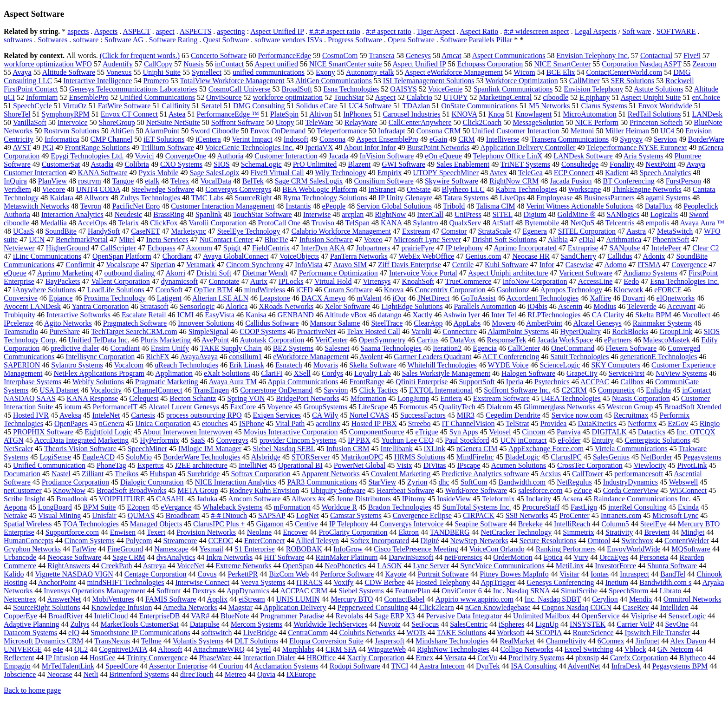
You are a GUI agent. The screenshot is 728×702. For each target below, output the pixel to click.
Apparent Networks (331, 474)
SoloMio (139, 457)
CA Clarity (608, 315)
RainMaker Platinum (347, 557)
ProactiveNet (316, 331)
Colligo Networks (526, 649)
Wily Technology (340, 173)
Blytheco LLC (463, 189)
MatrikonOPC (362, 457)
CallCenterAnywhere (420, 122)
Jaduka (207, 499)
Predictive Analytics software (485, 474)
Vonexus (119, 72)
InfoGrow (348, 549)
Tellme (151, 641)
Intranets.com (621, 515)
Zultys (80, 624)
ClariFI (272, 373)
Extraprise (583, 248)
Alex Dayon (688, 641)
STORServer (311, 457)
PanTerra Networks (359, 256)
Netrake (16, 515)
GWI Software (403, 164)
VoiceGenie (445, 89)
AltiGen (122, 131)
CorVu (487, 658)
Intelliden (674, 607)
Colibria (136, 164)
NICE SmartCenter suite (345, 64)
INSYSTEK (588, 624)
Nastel (61, 474)
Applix (217, 599)
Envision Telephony (593, 89)
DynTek (488, 666)
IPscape (469, 465)
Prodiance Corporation (75, 482)
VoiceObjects (299, 256)
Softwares (52, 40)
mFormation (292, 507)
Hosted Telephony (443, 582)
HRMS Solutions (420, 457)
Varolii (422, 331)
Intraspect (634, 574)
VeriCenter (331, 340)
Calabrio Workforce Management (341, 231)
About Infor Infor (370, 148)
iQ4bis (537, 306)
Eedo (631, 281)
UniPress (468, 214)
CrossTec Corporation (590, 465)
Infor (547, 265)
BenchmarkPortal (82, 239)
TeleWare (319, 122)
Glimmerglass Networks (559, 407)
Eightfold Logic (108, 432)
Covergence (689, 265)
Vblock (635, 649)
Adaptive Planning (32, 624)
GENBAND (296, 315)
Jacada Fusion (571, 181)
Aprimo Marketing (65, 273)
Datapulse (205, 624)
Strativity (619, 532)
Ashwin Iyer (461, 315)
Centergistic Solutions (658, 440)
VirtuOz (75, 106)
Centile (463, 265)
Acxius (550, 474)
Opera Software (411, 40)
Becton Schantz (193, 398)
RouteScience (593, 633)
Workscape (585, 189)
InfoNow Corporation (535, 281)
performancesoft (639, 474)
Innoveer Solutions (206, 323)
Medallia (54, 223)
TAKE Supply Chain (231, 348)
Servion (665, 139)
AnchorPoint (57, 582)
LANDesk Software (583, 156)
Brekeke (530, 524)
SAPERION (22, 365)
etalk (152, 181)
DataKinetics (597, 423)
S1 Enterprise (255, 549)
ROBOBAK (304, 549)
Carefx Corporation (639, 658)
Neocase (59, 674)
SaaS (198, 440)
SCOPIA (549, 633)
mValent (369, 298)
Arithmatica (624, 239)
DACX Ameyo (324, 298)
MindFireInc (475, 457)
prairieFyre (418, 248)
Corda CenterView (631, 490)
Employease (554, 198)
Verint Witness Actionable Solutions (580, 206)
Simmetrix (578, 532)
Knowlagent (533, 114)
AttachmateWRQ (219, 649)
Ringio (710, 423)
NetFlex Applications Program (99, 373)
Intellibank (397, 449)
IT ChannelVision (468, 423)
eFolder (569, 440)
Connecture (460, 331)
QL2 (81, 649)
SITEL (503, 214)
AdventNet (584, 666)
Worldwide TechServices (330, 624)
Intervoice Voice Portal (423, 273)
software (86, 40)
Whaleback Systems (232, 507)
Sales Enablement (463, 164)
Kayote (396, 574)
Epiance (61, 298)
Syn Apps (464, 432)
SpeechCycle (32, 106)
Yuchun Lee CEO (407, 440)
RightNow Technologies (453, 649)
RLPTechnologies (554, 315)
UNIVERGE (23, 649)
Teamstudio (21, 331)
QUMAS (141, 515)
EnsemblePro (88, 97)
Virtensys (377, 281)
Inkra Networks (229, 557)
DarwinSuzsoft (411, 557)
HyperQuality (580, 331)
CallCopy (158, 64)
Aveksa (70, 415)
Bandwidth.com (522, 482)
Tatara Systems (466, 198)
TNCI (400, 666)
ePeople (334, 206)
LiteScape (373, 407)
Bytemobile (542, 223)
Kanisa (256, 315)
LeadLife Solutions (116, 290)
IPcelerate (19, 323)
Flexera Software (631, 348)
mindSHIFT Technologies (126, 582)
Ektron (409, 532)
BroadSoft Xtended (693, 407)
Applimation (174, 373)
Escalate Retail (144, 315)
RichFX (158, 357)
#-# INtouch (229, 515)
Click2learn (437, 607)
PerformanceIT (115, 407)
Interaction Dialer (269, 658)
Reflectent (19, 658)
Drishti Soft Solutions (505, 239)
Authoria (230, 156)
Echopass (161, 248)
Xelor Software (347, 306)
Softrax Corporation (260, 474)
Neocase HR (531, 256)
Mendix (641, 599)
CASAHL (171, 499)
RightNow (390, 214)
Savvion (336, 390)
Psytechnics (552, 382)
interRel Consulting (637, 507)
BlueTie (276, 239)
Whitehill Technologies (442, 365)
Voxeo (373, 239)
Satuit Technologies (579, 357)
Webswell (684, 482)
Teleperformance (342, 131)
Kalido (14, 574)
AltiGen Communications (334, 81)
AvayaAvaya (199, 357)
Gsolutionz (513, 290)
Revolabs (349, 616)
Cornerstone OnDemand (276, 390)
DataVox (463, 340)
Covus (207, 574)
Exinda (688, 507)
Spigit (232, 248)
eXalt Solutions (227, 373)
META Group (198, 490)
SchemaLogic (261, 164)
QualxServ (465, 223)
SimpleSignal (208, 331)
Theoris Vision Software (80, 449)
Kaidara (62, 198)
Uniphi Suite (162, 72)
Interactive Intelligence (97, 81)
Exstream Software (501, 398)
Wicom (524, 72)
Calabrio (419, 97)
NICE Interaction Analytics (235, 482)
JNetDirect (433, 298)
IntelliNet (253, 465)
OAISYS (403, 89)
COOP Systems (263, 331)
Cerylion (605, 599)
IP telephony (464, 248)
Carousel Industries (411, 114)
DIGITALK (609, 432)
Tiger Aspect (435, 31)
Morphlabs (298, 649)
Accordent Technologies (543, 298)
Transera (381, 56)
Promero (156, 81)
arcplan (353, 214)
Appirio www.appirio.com (474, 599)
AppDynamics (248, 591)
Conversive (21, 298)
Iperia (515, 382)
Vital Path (290, 423)
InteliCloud (111, 616)
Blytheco (693, 658)
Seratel (212, 106)
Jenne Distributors (364, 499)
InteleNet (106, 415)
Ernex (424, 658)
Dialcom (499, 407)
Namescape (171, 549)
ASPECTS (195, 31)
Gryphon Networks (32, 549)
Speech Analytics (666, 173)
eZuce (583, 490)
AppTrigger (498, 582)
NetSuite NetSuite (173, 122)
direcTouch (197, 674)
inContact (229, 64)
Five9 (692, 56)
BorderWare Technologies (202, 457)
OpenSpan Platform (122, 256)
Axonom (199, 248)
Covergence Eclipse (422, 515)
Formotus (413, 407)
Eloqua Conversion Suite (326, 641)
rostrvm (90, 181)
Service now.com (577, 415)
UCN (37, 239)
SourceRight (253, 198)
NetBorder (656, 457)
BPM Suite (100, 507)
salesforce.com (540, 490)
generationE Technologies (658, 357)
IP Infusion (62, 658)
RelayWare (361, 122)
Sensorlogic (197, 306)
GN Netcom (676, 649)
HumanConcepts (29, 541)
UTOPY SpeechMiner (446, 173)
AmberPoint (544, 323)
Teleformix (498, 499)
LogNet (308, 515)
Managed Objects (156, 524)
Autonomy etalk (370, 72)
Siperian (163, 265)
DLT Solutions (256, 641)
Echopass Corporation (490, 64)
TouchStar (349, 97)
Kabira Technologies (526, 189)
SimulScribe (579, 591)
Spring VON (246, 398)
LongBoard (55, 507)
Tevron (91, 206)
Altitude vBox (346, 315)
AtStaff (503, 223)
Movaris (326, 365)
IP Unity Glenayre (406, 198)
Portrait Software (443, 574)
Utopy (285, 122)
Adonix (654, 256)
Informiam (42, 97)
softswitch (217, 633)
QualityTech (457, 407)
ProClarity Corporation (353, 532)
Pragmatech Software (135, 323)
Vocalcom (129, 365)
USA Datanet (59, 390)
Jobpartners (373, 248)
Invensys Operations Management (94, 591)
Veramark (201, 265)
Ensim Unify (170, 348)
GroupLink (676, 331)
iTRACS (309, 582)
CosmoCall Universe (240, 89)
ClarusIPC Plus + (219, 524)
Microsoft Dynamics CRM (44, 641)
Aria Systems (643, 156)
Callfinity (176, 106)
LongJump (413, 398)
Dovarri (634, 298)
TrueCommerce (468, 281)
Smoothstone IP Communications (140, 633)
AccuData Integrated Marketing (81, 440)
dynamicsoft (179, 281)
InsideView (454, 499)
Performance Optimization (338, 273)
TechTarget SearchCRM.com (134, 331)
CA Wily (325, 415)
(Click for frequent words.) (140, 56)
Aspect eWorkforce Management (454, 72)
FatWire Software (124, 106)
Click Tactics (379, 390)
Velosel (500, 432)
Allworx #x (309, 499)
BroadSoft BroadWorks (131, 490)
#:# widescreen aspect (536, 31)
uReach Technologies (186, 365)
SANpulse (625, 248)
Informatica (62, 139)
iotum (73, 407)
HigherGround (68, 248)
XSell (302, 373)
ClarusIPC (566, 457)
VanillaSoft (30, 122)
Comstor (454, 231)
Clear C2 (705, 248)
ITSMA (649, 265)
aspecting (231, 31)
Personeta (654, 557)
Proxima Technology (114, 298)
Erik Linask (247, 365)
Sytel (263, 649)
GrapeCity (582, 373)
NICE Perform (597, 122)
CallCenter (524, 348)
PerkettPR (243, 574)
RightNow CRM (514, 181)
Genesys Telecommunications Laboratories (133, 89)
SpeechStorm (628, 591)
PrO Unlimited (315, 164)
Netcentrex (20, 599)
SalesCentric (469, 624)
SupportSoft (477, 382)
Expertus (151, 465)
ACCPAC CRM (304, 591)
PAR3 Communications (322, 482)
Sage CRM (129, 557)
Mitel (127, 239)
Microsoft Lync (675, 515)
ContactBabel (404, 599)
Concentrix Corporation (450, 290)
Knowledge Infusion (121, 607)
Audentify (118, 64)
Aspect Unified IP (277, 31)
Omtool (599, 541)
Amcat (452, 56)
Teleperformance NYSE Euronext (637, 148)
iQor (400, 298)
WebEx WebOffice (427, 256)
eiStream (252, 599)
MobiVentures (113, 599)
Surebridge (203, 474)
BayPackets (63, 281)
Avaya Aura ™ (702, 223)
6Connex (611, 641)
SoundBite (61, 231)
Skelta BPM (653, 315)
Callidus (620, 256)
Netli (91, 674)
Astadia (102, 164)
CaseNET (145, 231)
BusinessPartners (609, 198)
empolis (658, 223)
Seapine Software (481, 524)
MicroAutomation (590, 114)
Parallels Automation (485, 306)
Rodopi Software (355, 666)
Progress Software (355, 40)
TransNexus (112, 641)
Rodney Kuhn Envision (264, 490)
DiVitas (435, 465)
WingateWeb (386, 649)
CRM (467, 139)
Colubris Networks (367, 633)
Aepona (15, 507)
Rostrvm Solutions (71, 131)
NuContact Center (227, 239)
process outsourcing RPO (204, 415)
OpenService (601, 616)
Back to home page (32, 690)
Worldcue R (339, 507)
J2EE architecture (201, 465)
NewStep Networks (479, 541)
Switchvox (637, 541)
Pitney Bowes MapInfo (514, 574)
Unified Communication (49, 465)
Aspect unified (276, 64)
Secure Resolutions (548, 541)
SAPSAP (272, 515)
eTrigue (427, 432)
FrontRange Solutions (97, 148)
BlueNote (235, 616)
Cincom (534, 432)
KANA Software (103, 173)
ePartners (618, 340)
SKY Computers (616, 365)
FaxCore (243, 407)
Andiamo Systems (650, 273)
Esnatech (289, 365)
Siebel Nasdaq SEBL (284, 449)
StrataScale (494, 231)
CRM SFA (341, 649)
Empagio (17, 666)
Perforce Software (347, 574)
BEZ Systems (293, 348)
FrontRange (367, 382)
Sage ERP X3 (394, 616)
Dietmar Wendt (265, 273)
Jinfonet (648, 641)
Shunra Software (672, 566)
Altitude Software (69, 72)
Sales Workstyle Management (446, 373)
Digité (430, 541)
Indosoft (296, 139)
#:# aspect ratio (389, 31)
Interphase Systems (32, 382)
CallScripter (118, 248)
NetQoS (583, 223)
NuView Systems (681, 373)
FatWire (84, 549)
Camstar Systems (356, 515)
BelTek (253, 181)
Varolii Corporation (218, 223)
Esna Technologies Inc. (684, 281)
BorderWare (706, 139)
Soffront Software (238, 122)
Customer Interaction (286, 156)
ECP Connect (574, 173)
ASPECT (136, 31)
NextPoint (660, 164)
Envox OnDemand (278, 131)
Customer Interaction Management (223, 206)
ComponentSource (376, 432)
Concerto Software (219, 56)
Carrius (428, 340)
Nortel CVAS (369, 415)
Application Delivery (295, 607)
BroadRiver (66, 616)
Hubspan (163, 474)
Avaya (22, 72)
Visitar (569, 574)
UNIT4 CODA (98, 189)
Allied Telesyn (317, 541)
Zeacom (705, 64)
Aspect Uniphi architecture (508, 273)
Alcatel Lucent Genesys (184, 407)
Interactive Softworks (78, 315)
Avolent (371, 357)
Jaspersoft (390, 641)
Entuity (602, 440)
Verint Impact (252, 139)
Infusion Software (326, 239)
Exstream (416, 231)
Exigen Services (277, 415)
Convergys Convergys (238, 189)
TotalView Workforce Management (232, 81)
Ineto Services (167, 239)
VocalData (215, 181)
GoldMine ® (577, 214)
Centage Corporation (156, 574)
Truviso (323, 223)
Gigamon (270, 524)
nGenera (111, 423)
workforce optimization (288, 97)
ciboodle (556, 97)
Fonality (622, 164)
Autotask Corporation (272, 340)
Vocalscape (123, 265)
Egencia (485, 348)
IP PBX (359, 440)
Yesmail (211, 549)
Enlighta (658, 390)
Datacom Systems (30, 633)
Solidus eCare (317, 106)
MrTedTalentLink (68, 666)
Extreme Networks (243, 566)
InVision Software (387, 156)
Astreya (155, 566)
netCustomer (23, 490)
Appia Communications (303, 382)
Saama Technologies (391, 348)
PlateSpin (284, 114)
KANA (391, 223)
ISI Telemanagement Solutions (429, 81)
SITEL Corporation (587, 231)
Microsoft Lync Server (427, 239)
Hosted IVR (31, 415)
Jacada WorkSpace (565, 340)
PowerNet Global (360, 465)
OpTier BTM (213, 290)
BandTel (673, 574)
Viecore (53, 189)
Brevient (657, 532)
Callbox (632, 382)
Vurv (581, 557)
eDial (587, 239)
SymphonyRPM (66, 114)
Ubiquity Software (338, 490)
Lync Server (431, 566)
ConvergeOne (186, 156)
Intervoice (73, 122)
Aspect (385, 97)
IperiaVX (319, 148)
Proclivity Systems (536, 658)
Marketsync (188, 231)
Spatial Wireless (28, 524)
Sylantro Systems (77, 365)
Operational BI (300, 465)
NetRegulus (574, 482)
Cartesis (143, 415)
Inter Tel (504, 315)
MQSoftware (691, 549)
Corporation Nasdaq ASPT (641, 64)
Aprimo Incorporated (525, 248)
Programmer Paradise (292, 616)
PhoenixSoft (671, 239)
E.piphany (595, 97)
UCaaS (23, 231)
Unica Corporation (163, 423)
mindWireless (265, 290)
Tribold (454, 206)
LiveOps (512, 198)
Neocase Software (74, 557)
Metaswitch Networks (36, 206)
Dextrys (204, 591)
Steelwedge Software (163, 189)
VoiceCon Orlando (497, 549)
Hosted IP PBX (374, 423)
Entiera (451, 398)
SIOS (222, 164)
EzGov (678, 423)
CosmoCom (340, 56)
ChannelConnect (158, 390)
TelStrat (517, 423)
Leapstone (275, 298)
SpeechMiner (147, 449)
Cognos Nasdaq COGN (577, 607)
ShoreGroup (117, 122)
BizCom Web (289, 574)
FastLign (584, 507)
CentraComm (308, 633)
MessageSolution (538, 122)
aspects (78, 31)
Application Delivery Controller (528, 148)
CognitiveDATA (123, 649)
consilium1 (245, 357)
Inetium (617, 582)
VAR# (200, 616)
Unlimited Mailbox (542, 616)
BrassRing (169, 214)
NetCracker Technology (517, 532)
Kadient (617, 173)
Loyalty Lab (373, 373)
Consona (332, 139)
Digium (535, 214)
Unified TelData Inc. (99, 340)
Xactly (423, 315)
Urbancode (20, 557)
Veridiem (17, 189)
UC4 (667, 131)
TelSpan (357, 223)
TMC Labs (208, 198)
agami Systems (668, 198)
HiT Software (284, 557)
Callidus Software (272, 323)
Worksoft (510, 633)
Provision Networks (206, 532)
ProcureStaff (541, 507)
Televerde (642, 306)
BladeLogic (523, 457)
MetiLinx (570, 566)
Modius (605, 306)
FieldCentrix (271, 248)
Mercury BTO (352, 599)
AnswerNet (64, 599)
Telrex (180, 181)
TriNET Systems (525, 164)
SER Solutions (633, 81)
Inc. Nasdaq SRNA (521, 591)
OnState (419, 189)
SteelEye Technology (249, 231)
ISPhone (252, 423)
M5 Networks (549, 106)
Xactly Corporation (376, 658)
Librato (670, 591)
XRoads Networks (286, 306)
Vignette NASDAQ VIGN (74, 574)
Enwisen (123, 532)
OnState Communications (479, 106)
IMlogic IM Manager (210, 449)
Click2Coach (482, 122)
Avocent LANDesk (32, 306)
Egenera (534, 231)
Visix (404, 465)
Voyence (280, 407)
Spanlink (209, 214)
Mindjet (693, 532)
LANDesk (708, 114)
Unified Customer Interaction (515, 131)
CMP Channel (112, 139)
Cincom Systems (90, 541)
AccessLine (595, 281)
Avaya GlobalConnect (236, 256)
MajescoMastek (666, 340)
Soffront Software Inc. (517, 390)
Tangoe (123, 181)
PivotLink (692, 465)
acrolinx (328, 423)
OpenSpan (298, 566)
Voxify (343, 582)
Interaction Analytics (72, 214)
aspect (165, 31)
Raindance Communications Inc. (642, 499)
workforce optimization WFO (48, 64)
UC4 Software (370, 106)
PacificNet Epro (136, 206)
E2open (138, 507)
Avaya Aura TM (233, 382)
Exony (325, 72)
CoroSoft (169, 290)
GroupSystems (325, 407)
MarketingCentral (505, 97)
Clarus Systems (604, 106)
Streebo (419, 423)
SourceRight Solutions (46, 607)
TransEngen (211, 390)
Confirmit (80, 265)
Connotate (224, 281)
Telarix (128, 223)
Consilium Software (383, 181)
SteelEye (653, 524)
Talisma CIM (496, 206)
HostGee (103, 658)
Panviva (569, 432)
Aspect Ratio (479, 31)
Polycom (139, 541)
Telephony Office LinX (508, 156)
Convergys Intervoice (411, 524)
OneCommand (573, 348)
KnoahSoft (418, 281)
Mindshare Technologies (452, 641)
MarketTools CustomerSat (139, 624)
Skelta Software (373, 365)
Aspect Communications (509, 56)
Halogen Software (528, 373)
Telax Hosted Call (374, 331)
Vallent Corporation (120, 281)
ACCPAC (595, 382)
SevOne (677, 624)
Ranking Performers (566, 549)
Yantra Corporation (100, 306)
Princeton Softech (656, 122)
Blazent (359, 164)
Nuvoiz (389, 624)
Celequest (144, 398)
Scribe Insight (24, 499)
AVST (22, 148)
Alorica (236, 306)
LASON (389, 566)
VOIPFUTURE (122, 499)
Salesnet (337, 348)
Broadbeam (183, 515)
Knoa (496, 114)
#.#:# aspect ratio (335, 31)
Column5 (615, 524)
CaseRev (636, 607)
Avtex (498, 173)
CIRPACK (479, 515)
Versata (455, 658)
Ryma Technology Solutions (325, 198)
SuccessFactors (423, 415)
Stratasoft (154, 306)
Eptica (553, 557)
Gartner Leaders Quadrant (432, 357)
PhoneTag (111, 465)
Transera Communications (569, 139)
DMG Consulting (259, 106)
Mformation (368, 398)
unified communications (269, 72)
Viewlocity (650, 465)
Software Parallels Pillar (476, 40)
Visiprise (644, 616)
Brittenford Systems (139, 674)
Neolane (259, 532)
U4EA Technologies (571, 398)
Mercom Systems (257, 624)
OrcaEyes (614, 557)
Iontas (600, 574)
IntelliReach (572, 524)
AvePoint (215, 340)
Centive (306, 524)
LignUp (547, 624)
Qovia (266, 674)
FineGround (125, 549)
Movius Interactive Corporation (291, 432)
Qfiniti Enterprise (422, 382)
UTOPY (455, 97)
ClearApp (428, 323)
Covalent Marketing (401, 474)
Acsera (572, 499)
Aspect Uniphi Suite (651, 97)
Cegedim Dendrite (513, 415)
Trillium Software (167, 148)
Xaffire (600, 298)
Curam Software (348, 290)
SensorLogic (687, 616)
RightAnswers (69, 566)
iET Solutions (164, 139)
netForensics (463, 557)
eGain (438, 139)
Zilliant (93, 474)
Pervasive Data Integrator (464, 616)
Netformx (642, 423)
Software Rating (173, 40)
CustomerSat (61, 164)
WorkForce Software (476, 490)
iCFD (305, 290)
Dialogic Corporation (152, 482)
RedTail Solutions (654, 114)
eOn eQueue (443, 156)
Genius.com (483, 256)
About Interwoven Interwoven (188, 432)
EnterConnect (265, 541)
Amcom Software (254, 499)
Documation (22, 474)
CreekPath (117, 566)
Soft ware (637, 31)
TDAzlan (416, 106)
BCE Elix (561, 72)
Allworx (96, 198)
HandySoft (104, 231)
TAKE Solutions (461, 633)
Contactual (656, 56)
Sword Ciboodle (214, 131)
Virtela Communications (631, 449)
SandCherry (578, 256)
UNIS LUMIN (298, 599)
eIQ (74, 633)
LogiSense (55, 457)
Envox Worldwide (665, 106)
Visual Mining (59, 515)
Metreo (235, 674)
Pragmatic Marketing (167, 382)
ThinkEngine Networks (647, 189)
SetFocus (425, 624)
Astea (177, 114)
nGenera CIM (477, 449)
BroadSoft (297, 89)
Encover (295, 532)
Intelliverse (503, 139)
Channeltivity (566, 641)
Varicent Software (586, 273)
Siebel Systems (361, 591)
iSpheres (511, 624)
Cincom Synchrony (255, 265)
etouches (215, 423)
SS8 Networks (527, 515)
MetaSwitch (675, 231)
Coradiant (125, 348)
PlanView (52, 181)
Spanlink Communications (513, 89)
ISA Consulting (534, 666)
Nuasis (194, 64)
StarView (382, 482)
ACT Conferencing (511, 357)
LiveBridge (260, 633)
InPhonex (357, 114)
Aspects (106, 31)
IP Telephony (349, 524)
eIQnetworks (676, 298)
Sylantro (425, 223)
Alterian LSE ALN (220, 298)
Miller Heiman (627, 131)
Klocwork (628, 290)
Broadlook (72, 499)
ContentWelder (687, 541)
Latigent (169, 298)
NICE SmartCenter (562, 64)
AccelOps (92, 223)
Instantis (298, 206)
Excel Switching (589, 649)
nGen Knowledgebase (498, 607)
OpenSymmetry (382, 340)
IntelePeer (666, 248)
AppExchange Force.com (546, 449)
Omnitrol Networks (692, 599)
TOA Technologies (91, 524)
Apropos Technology (571, 290)
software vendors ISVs (288, 40)
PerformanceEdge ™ (227, 114)
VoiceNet (191, 566)
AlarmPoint (162, 131)
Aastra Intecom (442, 666)
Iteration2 (447, 348)
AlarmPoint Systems (518, 331)
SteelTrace (387, 323)
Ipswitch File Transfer (658, 633)
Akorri (175, 273)
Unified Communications (157, 97)
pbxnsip (587, 658)
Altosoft (170, 649)
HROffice (321, 658)
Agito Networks (68, 323)
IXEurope (301, 674)
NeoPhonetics (345, 566)
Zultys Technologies (150, 198)
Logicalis (664, 214)
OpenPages (71, 423)
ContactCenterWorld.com (624, 72)
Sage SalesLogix (214, 173)
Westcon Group (630, 407)
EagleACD (98, 457)
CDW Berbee (384, 582)
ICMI (186, 315)
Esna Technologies (351, 89)
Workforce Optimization (521, 81)
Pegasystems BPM (680, 666)
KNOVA (464, 114)
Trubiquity (19, 315)
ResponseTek (507, 340)
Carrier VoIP (635, 624)
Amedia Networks (190, 607)
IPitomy (414, 499)
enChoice (706, 97)
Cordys (332, 373)
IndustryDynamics (630, 482)
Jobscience (20, 674)
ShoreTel (17, 114)
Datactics (652, 432)
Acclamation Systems (286, 666)
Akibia (558, 239)
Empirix (390, 173)
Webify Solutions (98, 382)
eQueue (15, 273)
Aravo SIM (350, 265)
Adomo (615, 265)
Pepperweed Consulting (373, 607)
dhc (444, 482)
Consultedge (580, 164)
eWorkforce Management (311, 357)
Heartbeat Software (405, 490)
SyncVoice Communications (502, 566)
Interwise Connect (202, 582)
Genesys (418, 56)
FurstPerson (683, 181)
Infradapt (392, 131)
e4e (58, 649)
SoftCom (474, 482)
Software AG (124, 40)
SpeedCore (122, 666)
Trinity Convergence (157, 658)
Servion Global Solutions (394, 206)
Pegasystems (702, 457)
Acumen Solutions (518, 465)
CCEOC (220, 541)
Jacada (339, 156)
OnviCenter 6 (462, 591)
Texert (156, 532)
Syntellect (207, 72)
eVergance (176, 507)
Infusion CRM (348, 449)
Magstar (240, 607)
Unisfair (104, 515)
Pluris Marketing (166, 340)
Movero (504, 323)
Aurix (259, 281)
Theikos (127, 474)
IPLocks (291, 281)
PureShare (65, 331)
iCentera (208, 139)
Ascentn (570, 306)
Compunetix (616, 390)
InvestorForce (615, 566)
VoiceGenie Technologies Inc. (249, 148)
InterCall (430, 214)
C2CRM (574, 390)
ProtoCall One (279, 223)
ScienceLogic (560, 365)
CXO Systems (181, 164)
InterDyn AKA (323, 248)
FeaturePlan (413, 591)
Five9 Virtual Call (277, 173)
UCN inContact (524, 440)
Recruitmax (631, 415)
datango (390, 315)
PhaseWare (215, 658)
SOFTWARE (676, 31)
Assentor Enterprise (178, 666)
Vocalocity (106, 390)
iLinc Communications (47, 256)
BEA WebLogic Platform (320, 189)
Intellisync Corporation (100, 357)
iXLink (435, 449)
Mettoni (582, 131)
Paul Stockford (467, 440)
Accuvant (681, 306)
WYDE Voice (508, 365)
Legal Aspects (596, 31)
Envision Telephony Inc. (593, 56)
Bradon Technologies (400, 507)
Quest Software (226, 40)
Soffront (169, 591)
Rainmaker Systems (663, 323)
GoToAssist (478, 298)
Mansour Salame (335, 323)
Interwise (317, 214)
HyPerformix (159, 440)
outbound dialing (129, 273)
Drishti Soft (214, 273)
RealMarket (517, 641)
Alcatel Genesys (597, 323)
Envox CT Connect (129, 114)
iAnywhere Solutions (45, 290)
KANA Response (93, 398)
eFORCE (668, 290)
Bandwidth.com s (665, 582)
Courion (231, 666)
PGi (48, 148)
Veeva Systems (263, 582)
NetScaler (18, 449)
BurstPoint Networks (439, 148)
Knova (394, 290)
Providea (554, 423)
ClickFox (164, 223)
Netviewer (19, 248)
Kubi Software (507, 265)
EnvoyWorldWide (634, 549)
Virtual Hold (333, 281)
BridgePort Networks (307, 398)
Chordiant (177, 256)
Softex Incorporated (380, 541)
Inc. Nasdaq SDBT (553, 599)
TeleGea (530, 173)
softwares (18, 40)
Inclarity (539, 499)
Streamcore (180, 541)
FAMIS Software (171, 599)
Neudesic (129, 214)
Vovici (144, 156)
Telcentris (620, 223)
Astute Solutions (658, 89)
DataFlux (659, 206)
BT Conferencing (628, 181)
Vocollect (696, 315)
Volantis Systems (198, 641)
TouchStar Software (262, 214)
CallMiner (585, 81)
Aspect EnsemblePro (387, 139)
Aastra (636, 231)
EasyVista (220, 315)
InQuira (15, 181)
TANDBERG (450, 532)
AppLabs (467, 323)
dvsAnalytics (176, 557)
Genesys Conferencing (560, 582)
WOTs (416, 633)
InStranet (382, 189)
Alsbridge (266, 457)
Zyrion (417, 482)
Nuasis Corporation (641, 398)
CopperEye (20, 616)
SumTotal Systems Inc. (477, 507)
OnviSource (224, 97)
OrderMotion (513, 557)
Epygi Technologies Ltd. (87, 156)
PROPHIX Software (43, 432)
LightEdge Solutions (412, 306)
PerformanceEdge (284, 56)
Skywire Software (452, 181)
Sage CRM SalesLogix (309, 181)
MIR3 (466, 415)
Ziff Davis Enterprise (409, 265)
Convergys (232, 440)
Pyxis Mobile (159, 173)
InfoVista (309, 265)
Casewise (579, 265)
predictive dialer (75, 348)
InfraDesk (626, 666)
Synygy (631, 139)
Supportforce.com (72, 532)
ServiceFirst (627, 373)
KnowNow (69, 490)
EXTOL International (441, 390)
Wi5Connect (688, 490)
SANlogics (623, 214)
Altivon (321, 114)
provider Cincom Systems (298, 440)
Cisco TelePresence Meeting (416, 549)
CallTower (588, 474)
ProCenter (575, 515)
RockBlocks (630, 331)
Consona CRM (439, 131)
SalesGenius (611, 457)
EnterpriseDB (160, 616)
